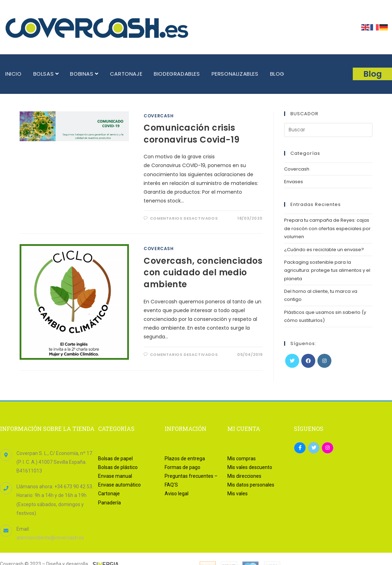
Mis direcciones (244, 476)
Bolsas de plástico (118, 467)
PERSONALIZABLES (235, 74)
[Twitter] (292, 361)
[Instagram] (324, 361)
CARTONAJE (126, 74)
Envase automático (119, 485)
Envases (294, 182)
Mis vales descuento (250, 467)
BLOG (277, 74)
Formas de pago (183, 467)
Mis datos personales (251, 485)
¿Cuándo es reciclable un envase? (324, 250)
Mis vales (238, 494)
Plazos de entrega (185, 459)
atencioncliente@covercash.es (50, 538)
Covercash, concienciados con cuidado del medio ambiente (203, 273)
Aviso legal (177, 494)
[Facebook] (308, 361)
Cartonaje (109, 494)
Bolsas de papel (115, 459)
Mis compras (242, 459)
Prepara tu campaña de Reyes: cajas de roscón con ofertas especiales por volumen (327, 228)
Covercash (159, 116)
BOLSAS (46, 74)
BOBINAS (84, 74)
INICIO (13, 74)
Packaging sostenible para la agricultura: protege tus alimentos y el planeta (327, 270)
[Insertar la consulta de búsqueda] (328, 130)
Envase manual (115, 476)
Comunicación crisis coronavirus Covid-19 (191, 134)
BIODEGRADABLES (177, 74)
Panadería (109, 503)
